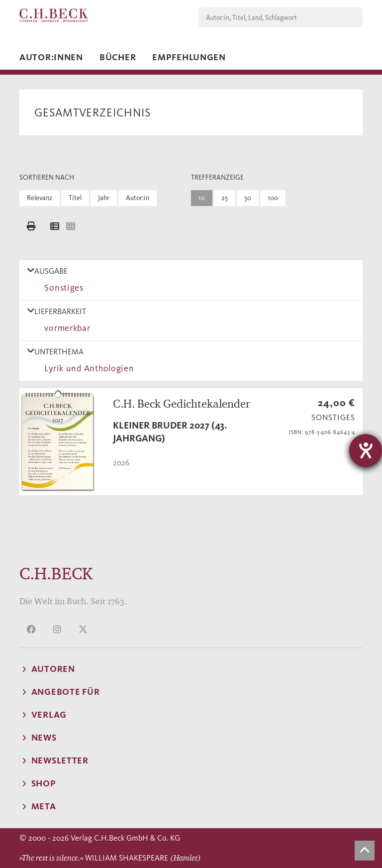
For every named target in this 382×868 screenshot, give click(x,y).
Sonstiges (62, 288)
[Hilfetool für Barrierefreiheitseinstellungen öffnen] (366, 450)
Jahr (104, 198)
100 (273, 198)
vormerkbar (65, 328)
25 (225, 198)
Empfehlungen (189, 57)
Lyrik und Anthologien (87, 368)
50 (248, 198)
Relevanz (40, 198)
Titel (75, 198)
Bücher (118, 57)
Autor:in (138, 198)
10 (202, 198)
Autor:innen (51, 57)
